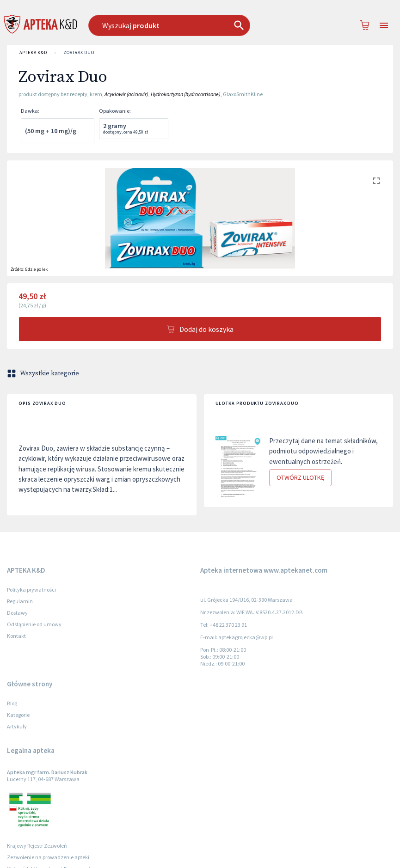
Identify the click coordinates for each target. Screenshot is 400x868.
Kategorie (18, 715)
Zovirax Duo (79, 53)
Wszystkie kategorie (44, 373)
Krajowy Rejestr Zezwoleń (37, 846)
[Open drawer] (384, 26)
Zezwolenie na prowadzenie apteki (48, 857)
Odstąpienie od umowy (34, 624)
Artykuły (17, 726)
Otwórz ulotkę (300, 478)
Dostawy (17, 613)
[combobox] (185, 25)
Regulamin (20, 601)
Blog (12, 703)
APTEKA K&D (33, 53)
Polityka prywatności (31, 590)
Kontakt (16, 636)
